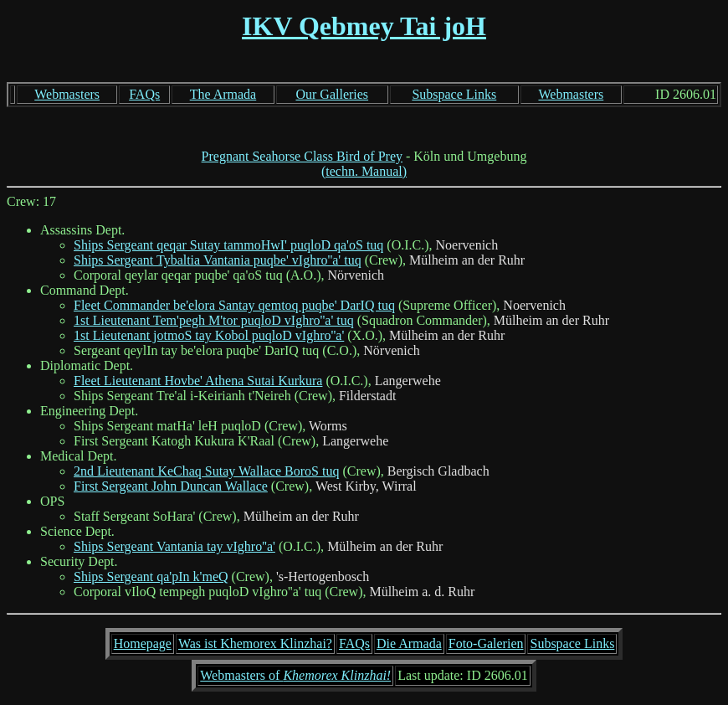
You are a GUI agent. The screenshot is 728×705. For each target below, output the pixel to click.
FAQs (144, 94)
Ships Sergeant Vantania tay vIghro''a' (174, 546)
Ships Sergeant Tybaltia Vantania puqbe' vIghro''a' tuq (218, 260)
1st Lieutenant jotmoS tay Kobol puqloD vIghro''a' (209, 335)
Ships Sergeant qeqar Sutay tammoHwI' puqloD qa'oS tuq (228, 245)
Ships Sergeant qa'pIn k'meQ (151, 576)
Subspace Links (454, 94)
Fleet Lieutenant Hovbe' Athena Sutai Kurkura (198, 381)
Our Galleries (332, 94)
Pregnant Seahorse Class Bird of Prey (302, 156)
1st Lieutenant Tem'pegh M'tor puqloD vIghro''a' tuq (214, 320)
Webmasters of (295, 675)
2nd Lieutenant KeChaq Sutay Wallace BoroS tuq (206, 471)
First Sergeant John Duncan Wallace (171, 486)
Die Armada (409, 643)
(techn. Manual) (364, 171)
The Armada (223, 94)
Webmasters (67, 94)
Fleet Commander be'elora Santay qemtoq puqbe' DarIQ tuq (234, 305)
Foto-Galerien (486, 643)
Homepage (143, 643)
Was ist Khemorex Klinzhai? (255, 643)
